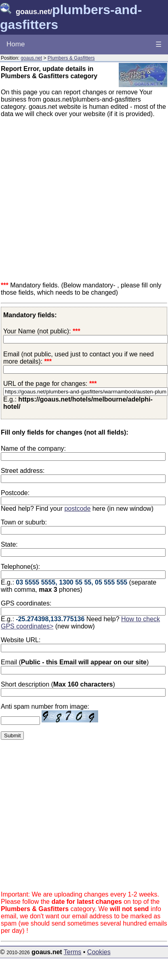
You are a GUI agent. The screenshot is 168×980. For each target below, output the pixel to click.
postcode (77, 509)
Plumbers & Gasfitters (71, 58)
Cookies (99, 952)
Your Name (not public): (37, 331)
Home (16, 44)
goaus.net (31, 58)
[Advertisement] (76, 200)
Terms (73, 952)
